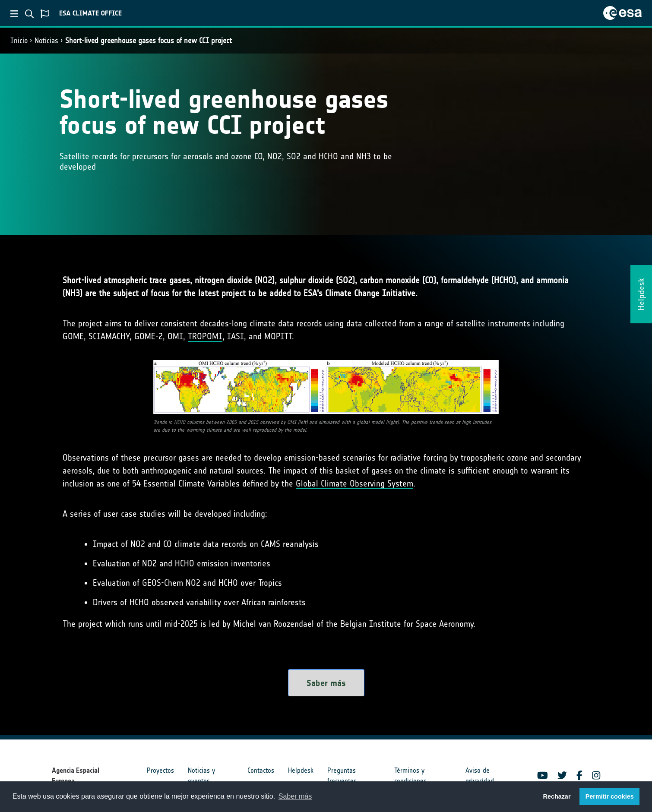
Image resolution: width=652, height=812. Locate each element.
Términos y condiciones (410, 776)
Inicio (19, 41)
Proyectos (160, 770)
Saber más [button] (295, 796)
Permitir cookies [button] (610, 796)
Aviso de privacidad (480, 776)
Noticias (46, 41)
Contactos (261, 770)
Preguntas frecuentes (342, 776)
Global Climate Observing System (354, 483)
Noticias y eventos (201, 776)
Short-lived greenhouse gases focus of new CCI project (149, 41)
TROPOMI (205, 336)
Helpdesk (301, 770)
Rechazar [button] (557, 796)
